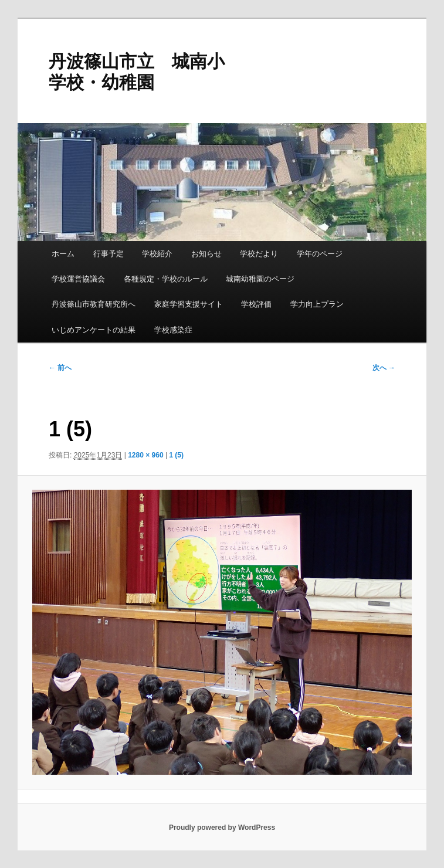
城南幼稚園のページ (260, 279)
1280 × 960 (145, 455)
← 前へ (60, 368)
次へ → (384, 368)
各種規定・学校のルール (166, 279)
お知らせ (206, 254)
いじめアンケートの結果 (94, 330)
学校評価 (256, 304)
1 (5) (176, 455)
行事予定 (109, 254)
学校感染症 (173, 330)
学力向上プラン (317, 304)
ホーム (63, 254)
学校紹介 (157, 254)
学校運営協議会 (78, 279)
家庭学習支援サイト (189, 304)
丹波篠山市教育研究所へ (94, 304)
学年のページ (320, 254)
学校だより (259, 254)
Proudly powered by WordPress (222, 828)
